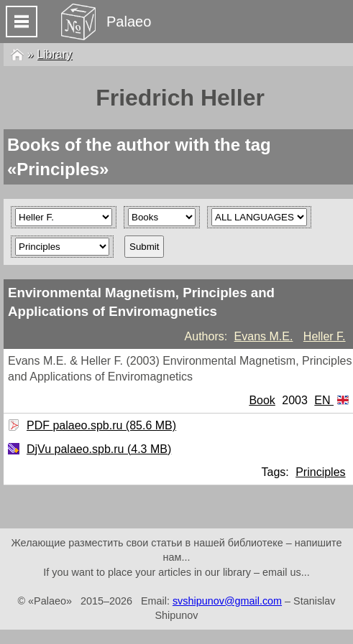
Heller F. (325, 336)
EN (331, 400)
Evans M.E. (264, 336)
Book (262, 400)
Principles (320, 472)
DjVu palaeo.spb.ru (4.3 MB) (97, 449)
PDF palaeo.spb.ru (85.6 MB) (100, 425)
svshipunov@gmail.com (227, 601)
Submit (144, 247)
